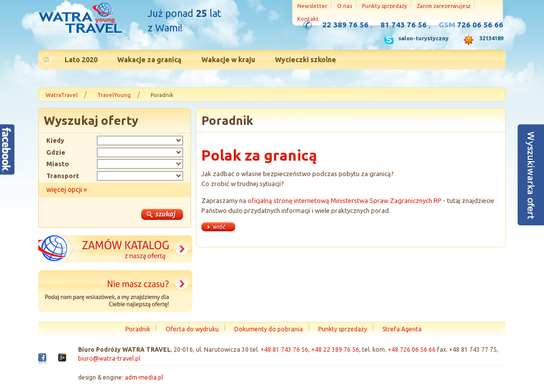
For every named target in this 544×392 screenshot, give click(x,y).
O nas (345, 6)
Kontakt (308, 19)
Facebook (42, 361)
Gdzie (56, 152)
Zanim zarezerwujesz (444, 6)
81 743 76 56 (404, 25)
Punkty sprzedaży (384, 6)
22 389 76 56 (345, 25)
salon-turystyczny (423, 38)
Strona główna (80, 19)
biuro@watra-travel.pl (109, 358)
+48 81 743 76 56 (284, 349)
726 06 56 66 (480, 25)
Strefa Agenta (402, 329)
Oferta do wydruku (192, 329)
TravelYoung (114, 95)
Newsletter (312, 6)
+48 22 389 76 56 (335, 349)
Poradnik (138, 329)
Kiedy (55, 140)
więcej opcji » (67, 190)
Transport (63, 176)
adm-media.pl (144, 377)
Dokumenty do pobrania (269, 329)
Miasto (58, 164)
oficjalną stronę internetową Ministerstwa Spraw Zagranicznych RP (345, 200)
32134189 (491, 38)
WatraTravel (62, 95)
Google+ (62, 360)
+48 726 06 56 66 (412, 349)
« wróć (218, 227)
